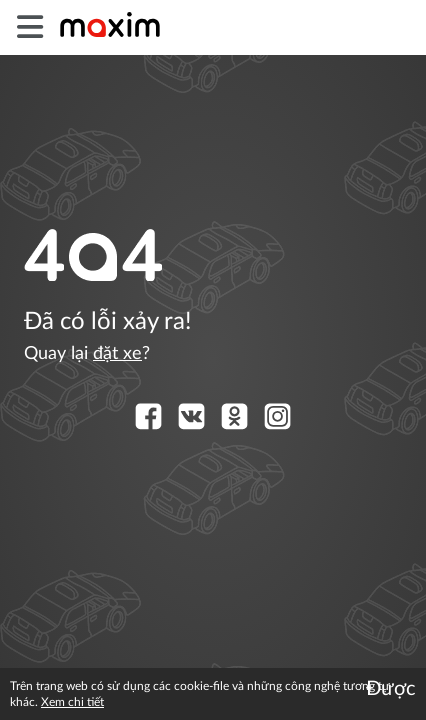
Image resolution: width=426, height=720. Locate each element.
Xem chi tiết (72, 702)
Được (391, 689)
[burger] (29, 27)
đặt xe (117, 354)
